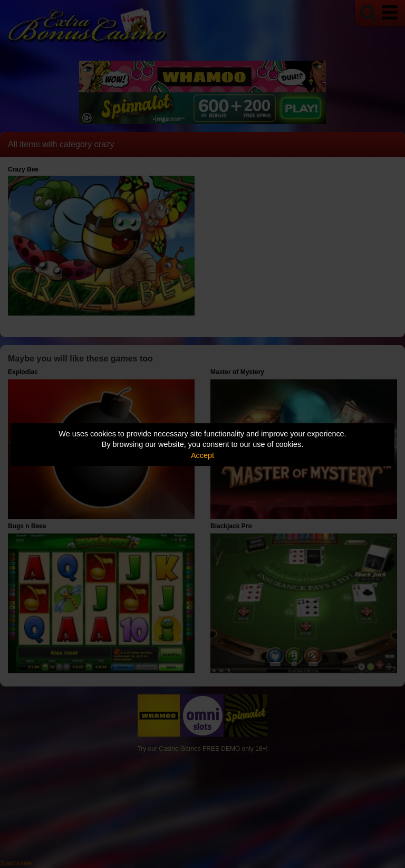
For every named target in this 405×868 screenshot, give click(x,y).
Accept (202, 455)
